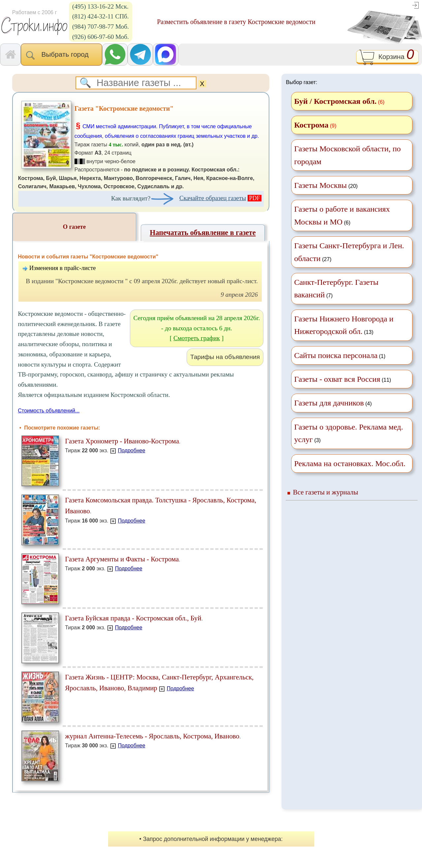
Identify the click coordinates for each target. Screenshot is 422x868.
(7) (336, 288)
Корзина (387, 57)
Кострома (311, 125)
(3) (348, 433)
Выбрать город (61, 55)
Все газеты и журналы (326, 492)
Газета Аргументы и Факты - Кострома (122, 559)
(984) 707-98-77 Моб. (101, 27)
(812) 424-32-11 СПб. (101, 16)
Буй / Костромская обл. (335, 101)
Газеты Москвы (320, 185)
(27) (349, 252)
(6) (342, 215)
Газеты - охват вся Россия (337, 379)
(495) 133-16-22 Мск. (100, 6)
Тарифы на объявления (225, 357)
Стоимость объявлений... (49, 411)
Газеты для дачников (329, 403)
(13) (344, 325)
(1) (340, 355)
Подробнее (132, 450)
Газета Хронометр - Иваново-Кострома (122, 441)
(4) (333, 403)
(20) (326, 185)
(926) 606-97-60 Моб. (101, 37)
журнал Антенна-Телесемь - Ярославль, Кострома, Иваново (152, 736)
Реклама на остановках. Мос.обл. (350, 464)
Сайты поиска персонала (336, 355)
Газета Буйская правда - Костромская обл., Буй (133, 618)
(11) (343, 379)
